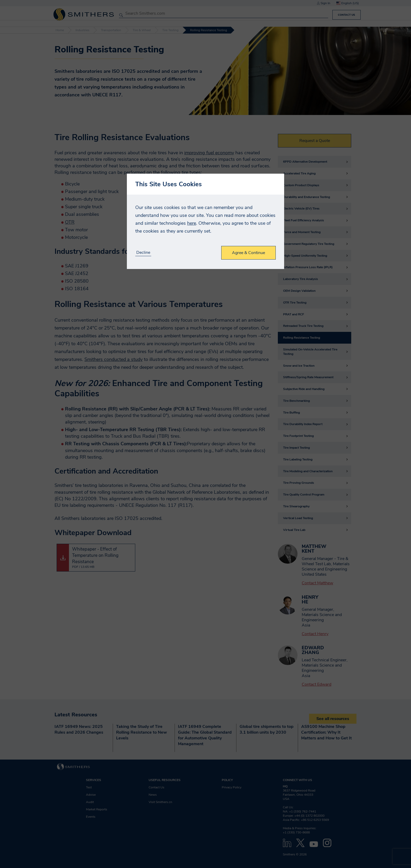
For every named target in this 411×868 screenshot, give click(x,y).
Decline (143, 253)
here (192, 223)
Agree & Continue (248, 253)
